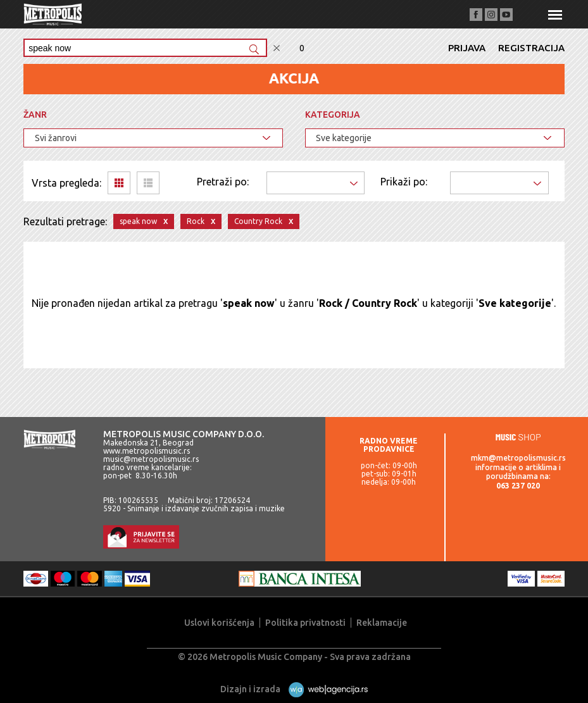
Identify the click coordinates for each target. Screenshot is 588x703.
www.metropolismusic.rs (147, 451)
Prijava (467, 48)
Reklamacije (382, 623)
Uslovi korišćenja (219, 623)
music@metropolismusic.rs (151, 459)
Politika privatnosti (305, 623)
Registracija (531, 48)
